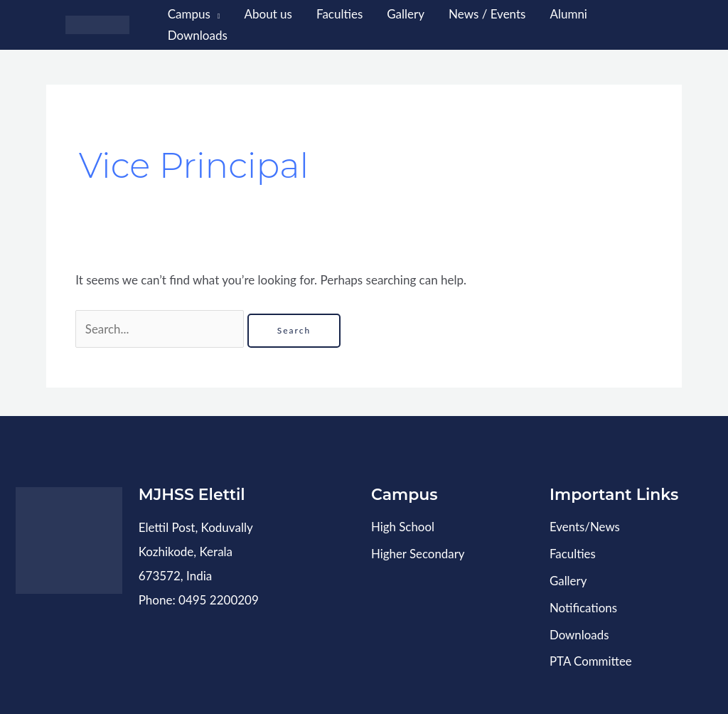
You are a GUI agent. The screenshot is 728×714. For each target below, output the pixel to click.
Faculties (339, 14)
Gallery (406, 14)
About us (268, 14)
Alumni (568, 14)
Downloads (198, 35)
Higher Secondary (418, 553)
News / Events (487, 14)
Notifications (584, 606)
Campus (189, 14)
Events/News (585, 527)
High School (403, 527)
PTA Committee (591, 658)
